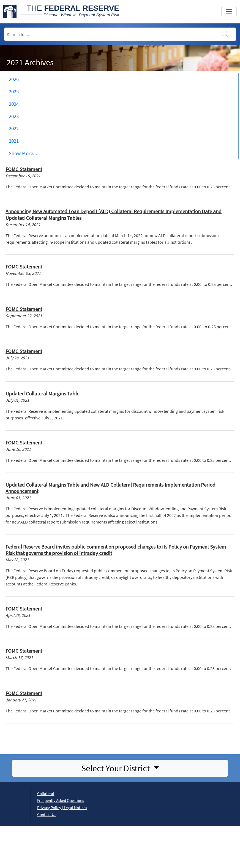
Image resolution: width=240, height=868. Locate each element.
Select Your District (116, 768)
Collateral (46, 794)
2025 (14, 91)
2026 (14, 79)
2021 (14, 141)
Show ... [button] (23, 153)
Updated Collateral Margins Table (42, 394)
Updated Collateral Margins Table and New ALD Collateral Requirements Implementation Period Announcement (111, 488)
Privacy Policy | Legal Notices (62, 808)
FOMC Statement (24, 169)
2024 (14, 104)
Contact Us (47, 814)
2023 (14, 116)
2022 (14, 128)
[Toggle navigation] (229, 12)
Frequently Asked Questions (61, 800)
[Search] (120, 34)
